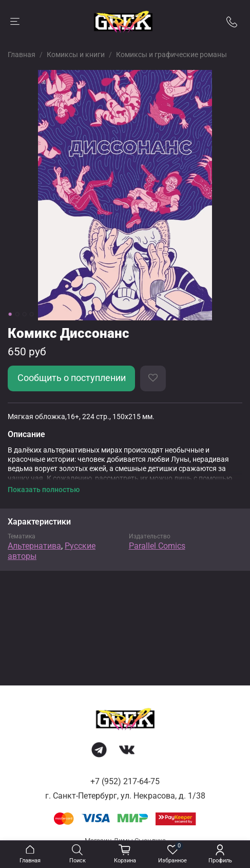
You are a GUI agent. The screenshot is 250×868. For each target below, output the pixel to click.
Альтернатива (34, 546)
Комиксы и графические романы (171, 55)
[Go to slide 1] (10, 314)
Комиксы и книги (76, 55)
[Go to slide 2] (17, 314)
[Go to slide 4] (31, 314)
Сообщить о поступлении (72, 378)
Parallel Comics (157, 546)
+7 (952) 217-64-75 (125, 781)
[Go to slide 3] (24, 314)
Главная (22, 55)
